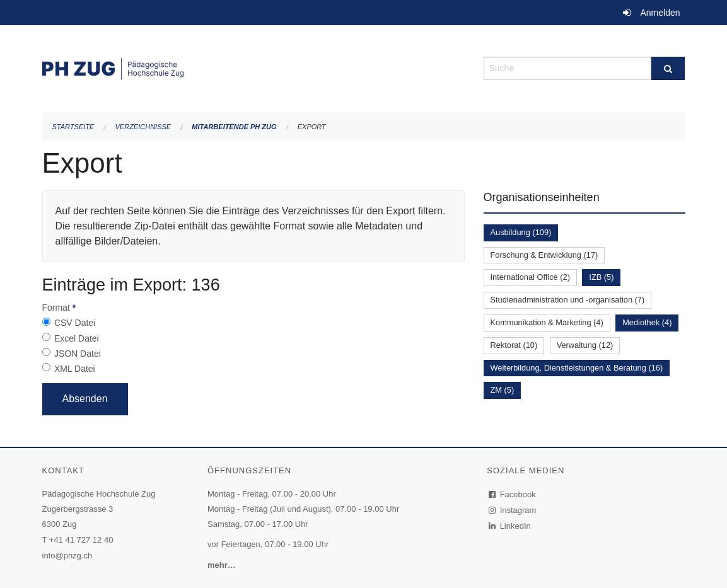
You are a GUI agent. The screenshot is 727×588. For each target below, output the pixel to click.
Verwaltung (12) (585, 345)
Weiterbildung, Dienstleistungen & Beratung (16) (577, 368)
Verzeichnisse (143, 127)
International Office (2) (530, 277)
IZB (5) (601, 277)
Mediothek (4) (647, 322)
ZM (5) (503, 390)
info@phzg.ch (67, 556)
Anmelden (660, 13)
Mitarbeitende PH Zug (234, 127)
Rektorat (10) (514, 345)
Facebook (513, 494)
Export (312, 127)
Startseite (73, 127)
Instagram (513, 510)
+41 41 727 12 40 (81, 540)
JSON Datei (78, 354)
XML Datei (75, 369)
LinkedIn (510, 526)
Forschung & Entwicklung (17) (544, 255)
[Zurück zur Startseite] (253, 67)
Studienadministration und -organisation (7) (568, 300)
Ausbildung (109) (521, 232)
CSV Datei (75, 323)
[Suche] (668, 68)
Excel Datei (77, 338)
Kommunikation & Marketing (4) (547, 322)
